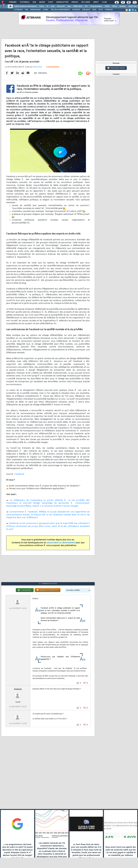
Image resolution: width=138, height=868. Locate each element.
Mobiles (123, 6)
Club (104, 2)
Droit (96, 2)
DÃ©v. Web (78, 6)
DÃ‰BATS (86, 10)
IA (47, 6)
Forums (13, 2)
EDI (86, 6)
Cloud (42, 6)
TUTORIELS (18, 10)
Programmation (96, 6)
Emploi (75, 2)
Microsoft (61, 6)
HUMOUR (109, 10)
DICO (101, 10)
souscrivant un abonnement (61, 543)
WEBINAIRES (35, 10)
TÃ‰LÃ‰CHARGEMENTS (60, 10)
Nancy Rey (37, 67)
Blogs (42, 2)
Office (114, 6)
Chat (51, 2)
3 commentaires (53, 67)
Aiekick (18, 689)
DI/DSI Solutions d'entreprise (25, 6)
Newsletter (62, 2)
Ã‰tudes (86, 2)
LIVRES (46, 10)
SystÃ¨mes (133, 6)
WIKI (94, 10)
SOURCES (76, 10)
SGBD (107, 6)
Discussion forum (116, 68)
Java (69, 6)
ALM (53, 6)
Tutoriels (25, 2)
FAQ (34, 2)
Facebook (19, 474)
